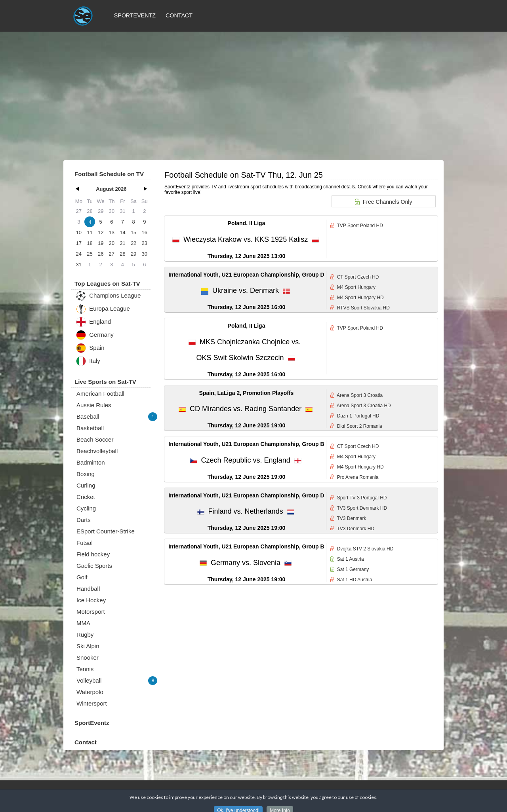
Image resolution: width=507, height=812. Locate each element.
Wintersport (92, 703)
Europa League (103, 309)
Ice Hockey (91, 600)
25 (90, 254)
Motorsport (91, 612)
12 (101, 232)
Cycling (86, 508)
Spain (90, 348)
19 (101, 243)
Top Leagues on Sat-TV (107, 284)
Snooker (88, 657)
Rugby (85, 635)
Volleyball (117, 681)
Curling (86, 485)
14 (122, 232)
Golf (82, 577)
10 (79, 232)
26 (101, 254)
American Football (100, 394)
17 (79, 243)
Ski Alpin (88, 646)
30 (145, 254)
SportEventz (135, 15)
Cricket (86, 497)
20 (112, 243)
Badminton (91, 462)
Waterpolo (90, 692)
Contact (179, 15)
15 (133, 232)
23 (145, 243)
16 (145, 232)
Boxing (86, 474)
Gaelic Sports (94, 566)
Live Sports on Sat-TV (105, 382)
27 (112, 254)
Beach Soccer (95, 439)
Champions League (108, 296)
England (93, 322)
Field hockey (93, 554)
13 (112, 232)
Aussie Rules (94, 405)
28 (122, 254)
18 (90, 243)
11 (90, 232)
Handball (88, 589)
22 (133, 243)
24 (79, 254)
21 (122, 243)
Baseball (117, 417)
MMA (83, 623)
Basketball (90, 428)
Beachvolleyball (97, 451)
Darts (84, 520)
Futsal (85, 543)
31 (79, 265)
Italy (88, 361)
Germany (95, 335)
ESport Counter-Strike (106, 531)
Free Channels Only (383, 202)
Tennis (85, 669)
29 (133, 254)
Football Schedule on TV (109, 174)
